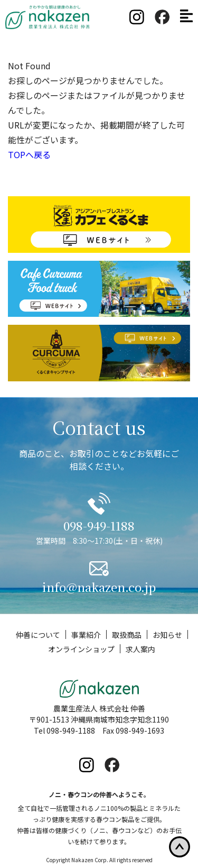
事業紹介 (86, 635)
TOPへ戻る (29, 154)
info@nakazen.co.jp (99, 587)
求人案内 (140, 649)
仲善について (38, 635)
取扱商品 (127, 635)
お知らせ (167, 635)
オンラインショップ (81, 649)
